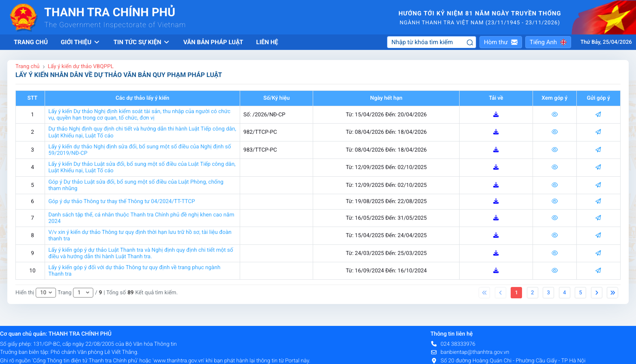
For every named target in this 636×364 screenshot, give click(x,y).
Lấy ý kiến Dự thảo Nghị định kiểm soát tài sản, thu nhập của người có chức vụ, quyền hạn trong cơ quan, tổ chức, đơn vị (139, 115)
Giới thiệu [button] (81, 42)
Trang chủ (31, 42)
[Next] (597, 293)
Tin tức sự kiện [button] (142, 42)
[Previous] (484, 293)
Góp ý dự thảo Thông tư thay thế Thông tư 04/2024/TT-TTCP (122, 201)
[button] (501, 42)
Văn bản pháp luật (213, 42)
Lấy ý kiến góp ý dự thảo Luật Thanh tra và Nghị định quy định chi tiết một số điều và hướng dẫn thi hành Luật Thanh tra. (141, 253)
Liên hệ (267, 42)
